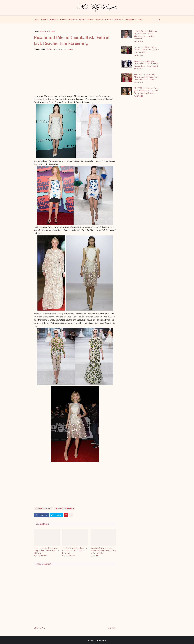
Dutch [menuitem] (81, 20)
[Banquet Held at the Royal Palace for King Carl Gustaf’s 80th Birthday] (127, 50)
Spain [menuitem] (90, 20)
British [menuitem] (44, 20)
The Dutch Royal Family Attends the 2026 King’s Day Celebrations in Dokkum (146, 77)
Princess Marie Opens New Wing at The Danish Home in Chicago (46, 551)
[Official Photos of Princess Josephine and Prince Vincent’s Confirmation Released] (127, 34)
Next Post (111, 628)
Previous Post (40, 628)
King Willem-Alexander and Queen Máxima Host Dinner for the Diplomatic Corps (146, 91)
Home (36, 31)
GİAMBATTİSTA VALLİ (47, 31)
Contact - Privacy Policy (97, 640)
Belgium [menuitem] (108, 20)
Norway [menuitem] (118, 20)
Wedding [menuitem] (63, 20)
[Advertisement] (75, 73)
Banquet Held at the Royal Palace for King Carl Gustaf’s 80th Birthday (146, 50)
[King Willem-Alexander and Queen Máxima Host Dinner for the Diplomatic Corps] (127, 91)
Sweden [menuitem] (53, 20)
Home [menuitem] (36, 20)
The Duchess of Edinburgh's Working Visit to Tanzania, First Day (75, 551)
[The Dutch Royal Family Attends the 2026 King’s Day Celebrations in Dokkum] (127, 77)
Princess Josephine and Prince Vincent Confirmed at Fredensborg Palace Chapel (146, 63)
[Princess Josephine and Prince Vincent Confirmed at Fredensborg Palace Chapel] (127, 64)
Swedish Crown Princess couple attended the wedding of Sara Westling (103, 551)
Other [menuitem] (140, 20)
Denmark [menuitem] (72, 20)
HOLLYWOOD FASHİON (65, 508)
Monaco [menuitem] (98, 20)
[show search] (158, 20)
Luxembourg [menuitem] (130, 20)
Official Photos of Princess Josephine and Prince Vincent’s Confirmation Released (145, 35)
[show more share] (71, 515)
